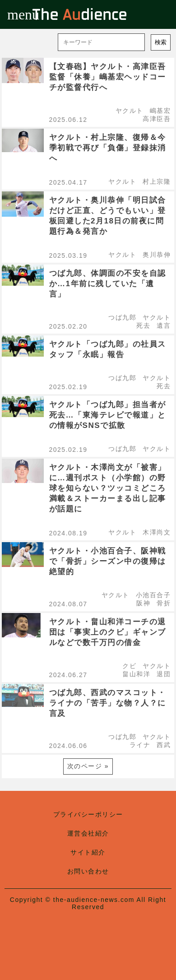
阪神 (143, 603)
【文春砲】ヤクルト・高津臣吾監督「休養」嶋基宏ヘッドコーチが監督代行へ (108, 77)
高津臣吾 (157, 119)
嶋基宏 (160, 111)
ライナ (140, 745)
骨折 (164, 603)
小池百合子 (153, 595)
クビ (129, 666)
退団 (164, 674)
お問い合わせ (88, 871)
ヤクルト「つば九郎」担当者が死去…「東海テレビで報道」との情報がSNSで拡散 (108, 415)
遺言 (164, 325)
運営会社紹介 (88, 833)
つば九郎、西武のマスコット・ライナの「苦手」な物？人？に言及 (108, 703)
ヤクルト (130, 111)
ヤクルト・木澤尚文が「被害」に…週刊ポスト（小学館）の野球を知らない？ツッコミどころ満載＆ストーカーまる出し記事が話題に (108, 488)
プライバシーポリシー (88, 814)
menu (14, 14)
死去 (143, 325)
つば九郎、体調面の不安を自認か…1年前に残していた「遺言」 (108, 284)
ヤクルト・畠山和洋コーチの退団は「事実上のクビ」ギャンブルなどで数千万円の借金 (108, 632)
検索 (161, 42)
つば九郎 (122, 317)
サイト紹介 (88, 852)
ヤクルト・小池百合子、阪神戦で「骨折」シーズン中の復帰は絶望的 (108, 561)
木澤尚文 (157, 532)
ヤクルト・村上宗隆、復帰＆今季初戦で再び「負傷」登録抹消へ (108, 148)
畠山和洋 (136, 674)
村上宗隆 (157, 181)
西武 (164, 745)
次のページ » (88, 766)
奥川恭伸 (157, 255)
